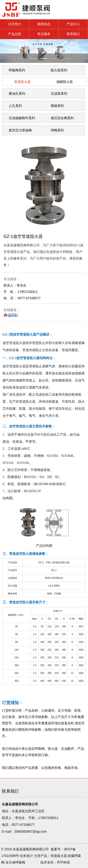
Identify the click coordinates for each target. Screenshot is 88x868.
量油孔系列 (17, 93)
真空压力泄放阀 (20, 130)
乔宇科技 (63, 862)
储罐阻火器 (65, 82)
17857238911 (48, 818)
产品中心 (73, 24)
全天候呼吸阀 (15, 862)
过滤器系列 (59, 93)
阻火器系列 (59, 70)
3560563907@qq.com (31, 831)
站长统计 (27, 856)
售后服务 (44, 34)
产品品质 (15, 34)
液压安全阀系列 (62, 118)
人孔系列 (15, 106)
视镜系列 (57, 106)
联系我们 (73, 34)
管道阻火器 (22, 82)
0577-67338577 (23, 825)
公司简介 (15, 24)
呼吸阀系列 (17, 70)
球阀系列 (57, 130)
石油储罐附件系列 (22, 118)
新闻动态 (44, 24)
